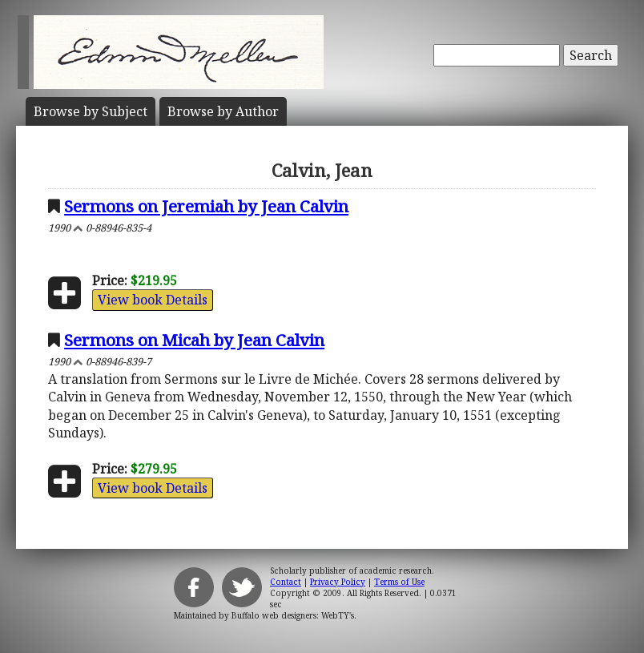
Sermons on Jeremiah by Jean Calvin (206, 206)
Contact (286, 582)
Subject (91, 111)
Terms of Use (399, 582)
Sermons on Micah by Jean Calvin (194, 340)
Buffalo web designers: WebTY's (293, 615)
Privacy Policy (338, 582)
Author (223, 111)
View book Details (153, 300)
